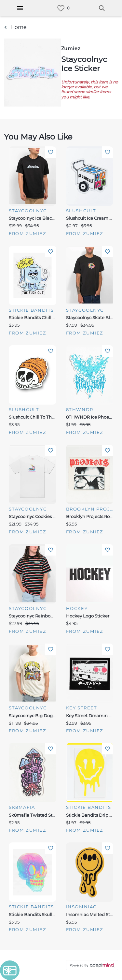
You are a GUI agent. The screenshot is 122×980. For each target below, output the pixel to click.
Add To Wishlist (51, 152)
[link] (61, 8)
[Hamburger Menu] (20, 8)
